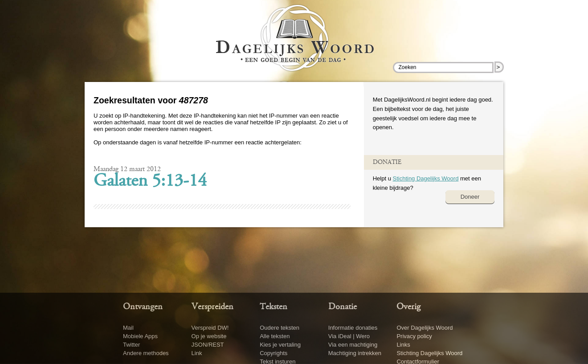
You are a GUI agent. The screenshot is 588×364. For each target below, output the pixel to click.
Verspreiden (212, 307)
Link (197, 353)
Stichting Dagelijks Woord (425, 178)
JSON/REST (208, 345)
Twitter (131, 345)
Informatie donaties (353, 328)
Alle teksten (275, 336)
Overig (408, 307)
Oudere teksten (280, 328)
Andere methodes (146, 353)
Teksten (274, 307)
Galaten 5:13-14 (150, 182)
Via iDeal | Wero (349, 336)
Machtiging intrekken (355, 353)
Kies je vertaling (280, 345)
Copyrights (274, 353)
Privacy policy (414, 336)
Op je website (209, 336)
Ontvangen (143, 307)
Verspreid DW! (210, 328)
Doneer (470, 197)
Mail (128, 328)
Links (403, 345)
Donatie (343, 307)
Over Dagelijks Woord (425, 328)
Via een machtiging (353, 345)
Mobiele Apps (140, 336)
